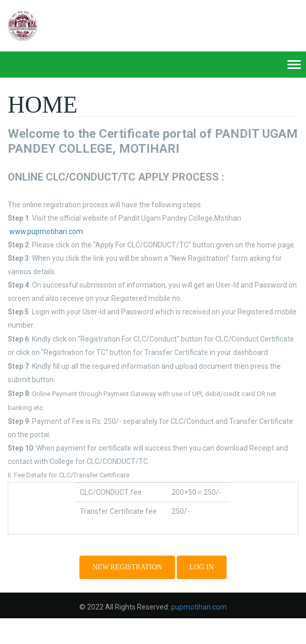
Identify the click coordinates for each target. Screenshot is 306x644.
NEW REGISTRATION (127, 567)
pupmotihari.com (199, 607)
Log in (202, 567)
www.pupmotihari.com (46, 231)
